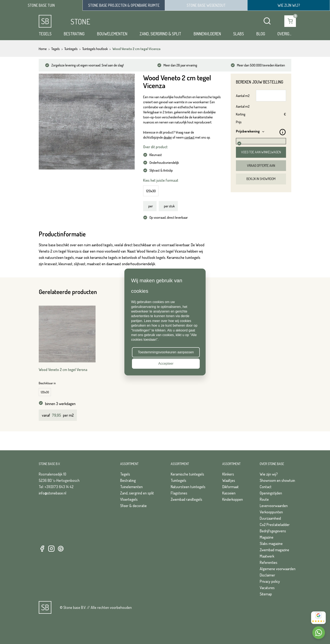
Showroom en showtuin (277, 480)
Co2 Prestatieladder (275, 525)
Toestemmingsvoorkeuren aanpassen (166, 352)
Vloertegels (129, 499)
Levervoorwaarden (274, 506)
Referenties (269, 562)
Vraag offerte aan (261, 166)
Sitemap (266, 594)
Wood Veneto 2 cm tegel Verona (63, 370)
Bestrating (74, 34)
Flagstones (179, 493)
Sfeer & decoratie (133, 506)
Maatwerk (267, 556)
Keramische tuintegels (187, 474)
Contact (266, 487)
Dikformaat (230, 487)
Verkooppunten (271, 512)
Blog (261, 34)
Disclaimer (267, 575)
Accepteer (166, 364)
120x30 (151, 191)
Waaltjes (229, 480)
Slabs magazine (271, 543)
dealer (168, 137)
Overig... (284, 34)
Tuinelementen (131, 487)
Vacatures (267, 588)
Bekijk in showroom (261, 179)
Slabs (239, 34)
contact (189, 137)
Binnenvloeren (207, 34)
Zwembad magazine (274, 550)
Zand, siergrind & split (160, 34)
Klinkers (228, 474)
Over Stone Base (272, 464)
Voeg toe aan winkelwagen (261, 152)
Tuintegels (178, 480)
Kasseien (229, 493)
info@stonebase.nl (53, 493)
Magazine (267, 537)
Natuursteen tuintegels (188, 487)
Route (264, 499)
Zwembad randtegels (186, 499)
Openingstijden (271, 493)
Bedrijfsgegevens (273, 531)
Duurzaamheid (270, 518)
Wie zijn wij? (269, 474)
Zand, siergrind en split (137, 493)
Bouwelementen (112, 34)
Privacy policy (270, 581)
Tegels (45, 34)
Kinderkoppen (233, 499)
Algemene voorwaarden (278, 569)
